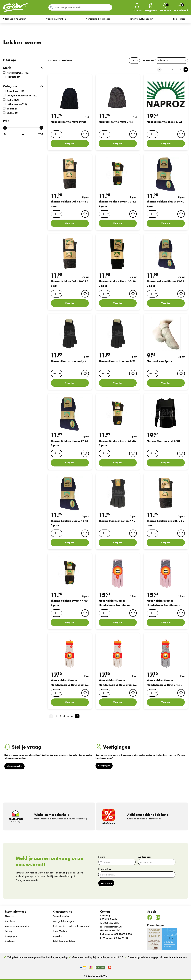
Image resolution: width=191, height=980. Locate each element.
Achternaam (145, 857)
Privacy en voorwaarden (27, 880)
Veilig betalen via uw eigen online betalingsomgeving (37, 957)
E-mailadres (105, 869)
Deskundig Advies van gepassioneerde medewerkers (157, 957)
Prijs (6, 121)
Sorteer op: (148, 60)
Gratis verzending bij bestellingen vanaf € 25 (98, 957)
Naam (102, 857)
